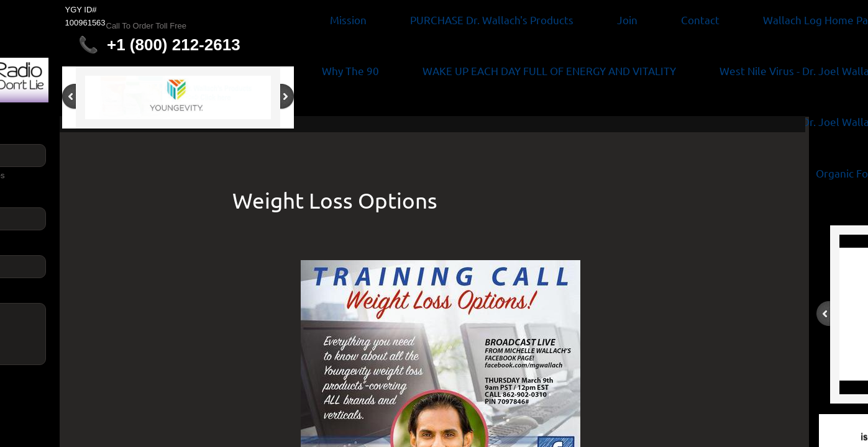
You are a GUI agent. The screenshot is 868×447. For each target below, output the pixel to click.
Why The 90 (350, 70)
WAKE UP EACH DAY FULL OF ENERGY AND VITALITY (549, 70)
